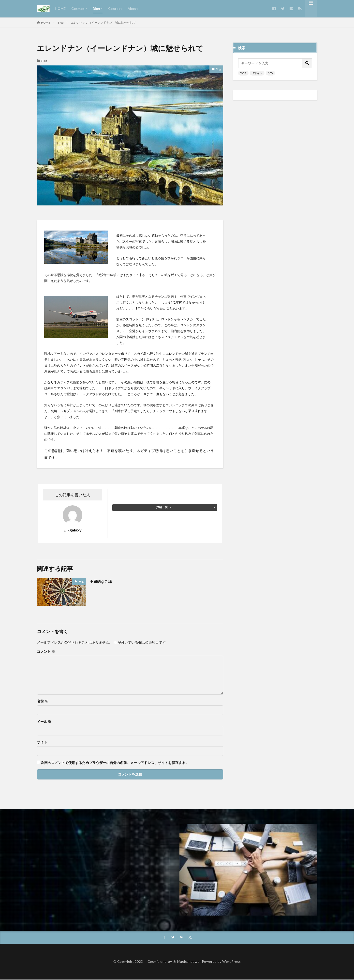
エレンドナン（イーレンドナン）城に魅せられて (103, 23)
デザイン (257, 73)
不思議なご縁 (103, 581)
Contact (115, 8)
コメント (46, 652)
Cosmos (78, 8)
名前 (42, 701)
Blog (96, 8)
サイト (42, 742)
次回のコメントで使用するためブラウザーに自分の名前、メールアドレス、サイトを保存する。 (115, 763)
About (133, 8)
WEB (243, 73)
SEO (270, 73)
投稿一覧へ (163, 507)
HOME (60, 8)
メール (44, 722)
